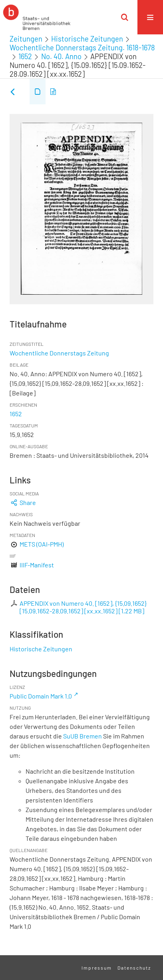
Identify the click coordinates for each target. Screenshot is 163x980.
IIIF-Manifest (37, 565)
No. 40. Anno (61, 56)
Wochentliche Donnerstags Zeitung (59, 353)
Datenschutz (134, 968)
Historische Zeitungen (87, 39)
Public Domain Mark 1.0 (41, 696)
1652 (25, 56)
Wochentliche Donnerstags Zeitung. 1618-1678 (82, 48)
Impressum (97, 968)
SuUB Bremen (82, 736)
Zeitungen (26, 39)
